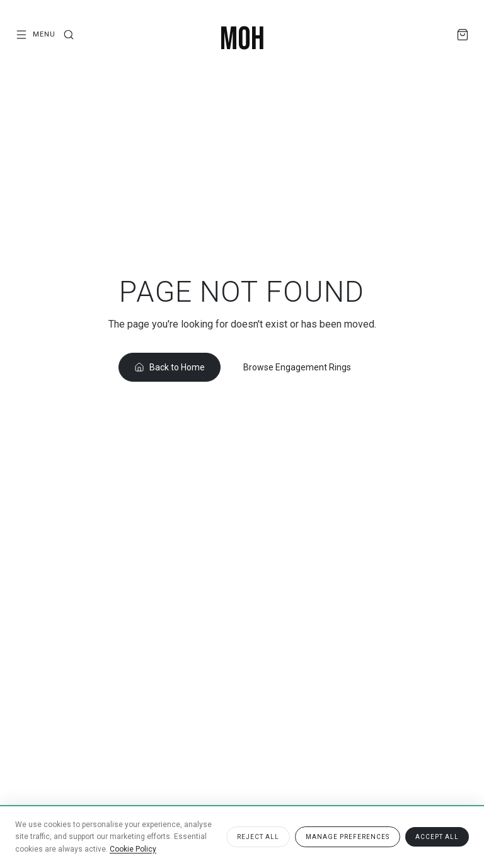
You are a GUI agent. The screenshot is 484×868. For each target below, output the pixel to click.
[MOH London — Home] (242, 40)
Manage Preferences (348, 837)
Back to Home (170, 367)
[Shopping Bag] (463, 35)
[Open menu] (35, 35)
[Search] (69, 35)
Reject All (258, 837)
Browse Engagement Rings (297, 367)
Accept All (437, 837)
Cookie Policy (133, 849)
